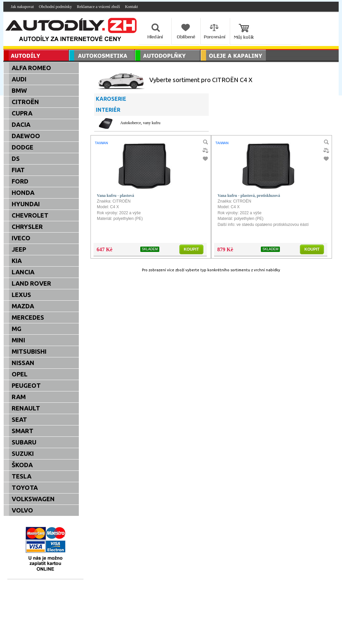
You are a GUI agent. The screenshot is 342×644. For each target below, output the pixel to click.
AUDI (19, 79)
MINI (18, 340)
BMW (19, 91)
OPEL (20, 374)
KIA (17, 261)
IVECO (21, 238)
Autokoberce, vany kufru (140, 123)
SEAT (19, 420)
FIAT (18, 170)
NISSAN (23, 363)
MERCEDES (28, 317)
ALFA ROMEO (31, 68)
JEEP (19, 249)
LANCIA (23, 272)
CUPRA (22, 113)
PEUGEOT (26, 386)
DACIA (21, 125)
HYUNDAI (26, 204)
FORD (20, 181)
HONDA (23, 193)
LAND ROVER (31, 283)
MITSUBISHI (29, 352)
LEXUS (21, 295)
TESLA (22, 476)
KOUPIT (191, 249)
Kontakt (131, 7)
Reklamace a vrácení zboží (98, 7)
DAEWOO (26, 136)
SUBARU (24, 442)
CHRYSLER (27, 227)
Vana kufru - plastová (115, 196)
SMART (23, 431)
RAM (19, 397)
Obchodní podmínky (55, 7)
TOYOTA (25, 488)
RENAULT (26, 408)
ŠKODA (22, 465)
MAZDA (23, 306)
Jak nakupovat (22, 7)
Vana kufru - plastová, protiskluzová (249, 196)
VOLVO (22, 510)
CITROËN (25, 102)
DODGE (23, 147)
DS (16, 159)
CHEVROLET (30, 215)
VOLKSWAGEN (33, 499)
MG (17, 329)
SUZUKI (23, 454)
